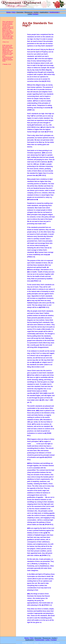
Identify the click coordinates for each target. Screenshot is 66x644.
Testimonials (54, 12)
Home (9, 12)
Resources (47, 638)
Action (36, 12)
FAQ (14, 12)
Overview (20, 12)
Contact (35, 14)
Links (30, 14)
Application (44, 12)
